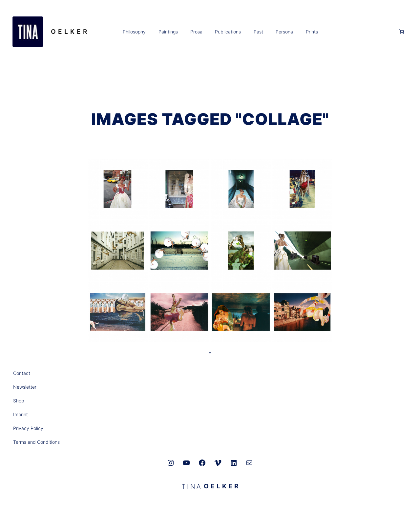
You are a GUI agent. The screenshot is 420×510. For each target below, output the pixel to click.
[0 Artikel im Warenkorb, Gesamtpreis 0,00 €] (402, 32)
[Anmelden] (358, 32)
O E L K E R (69, 31)
